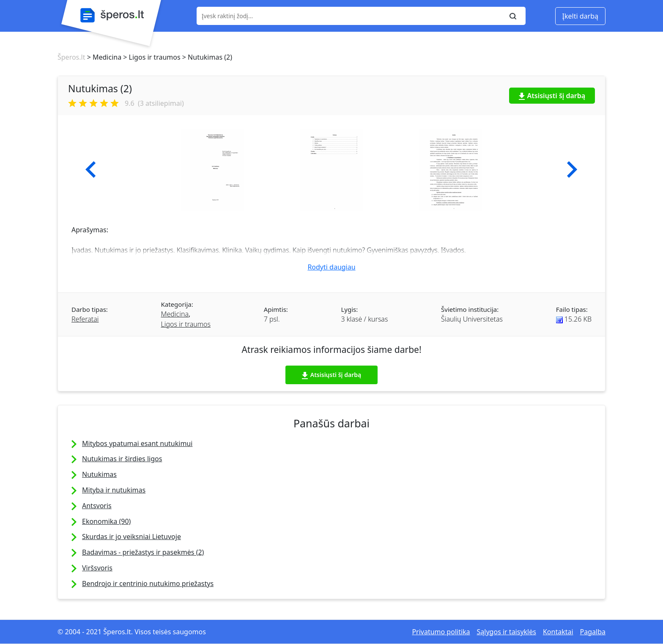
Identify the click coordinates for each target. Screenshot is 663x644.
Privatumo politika (441, 632)
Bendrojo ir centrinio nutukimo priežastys (148, 583)
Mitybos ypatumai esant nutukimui (137, 443)
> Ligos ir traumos (151, 57)
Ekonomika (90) (106, 521)
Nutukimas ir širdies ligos (122, 459)
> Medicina (103, 57)
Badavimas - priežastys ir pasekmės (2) (143, 552)
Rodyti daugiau (331, 267)
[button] (91, 170)
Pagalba (593, 632)
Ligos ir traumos (186, 324)
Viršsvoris (97, 568)
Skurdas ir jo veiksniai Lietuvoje (132, 537)
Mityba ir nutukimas (114, 490)
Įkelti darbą (580, 16)
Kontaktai (558, 632)
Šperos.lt (71, 57)
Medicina (175, 314)
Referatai (85, 319)
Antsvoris (97, 506)
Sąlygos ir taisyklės (507, 632)
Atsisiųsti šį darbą (552, 96)
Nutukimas (99, 474)
